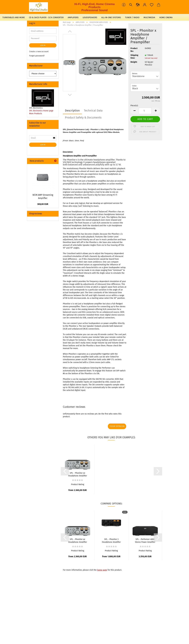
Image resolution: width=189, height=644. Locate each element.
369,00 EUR (43, 204)
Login (43, 45)
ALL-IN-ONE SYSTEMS (111, 17)
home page (102, 570)
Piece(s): (134, 106)
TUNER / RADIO (132, 17)
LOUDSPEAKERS (90, 17)
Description (72, 111)
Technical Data (93, 111)
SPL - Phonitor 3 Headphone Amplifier (111, 540)
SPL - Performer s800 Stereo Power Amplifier (145, 540)
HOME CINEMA (166, 17)
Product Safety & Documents (83, 117)
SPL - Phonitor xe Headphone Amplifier (78, 474)
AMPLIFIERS (73, 17)
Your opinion (117, 426)
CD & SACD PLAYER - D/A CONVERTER (46, 17)
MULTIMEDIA (149, 17)
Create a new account (39, 52)
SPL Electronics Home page (41, 111)
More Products (36, 114)
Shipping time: (134, 57)
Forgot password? (37, 56)
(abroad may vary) (151, 58)
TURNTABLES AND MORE (14, 17)
